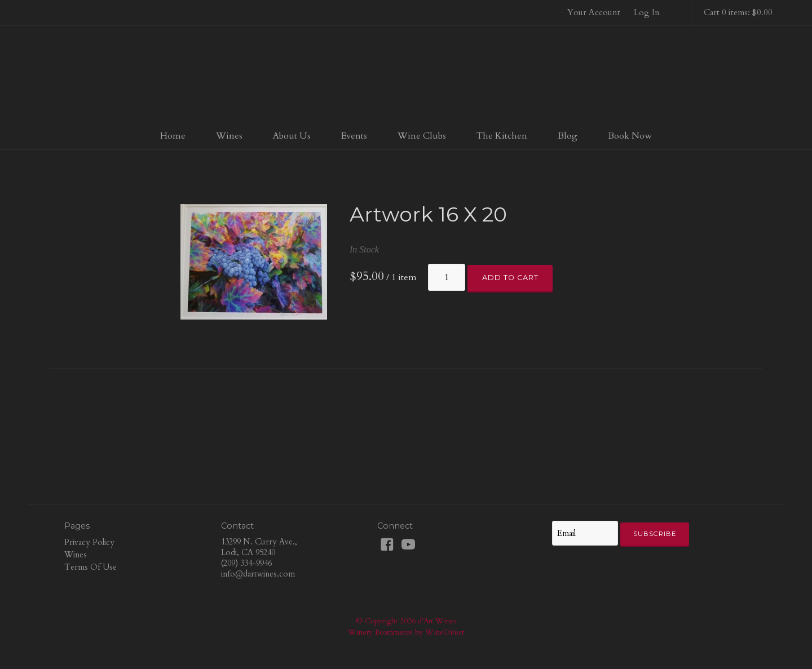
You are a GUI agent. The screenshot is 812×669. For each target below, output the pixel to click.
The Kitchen (502, 136)
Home (173, 136)
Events (354, 136)
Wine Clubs (422, 136)
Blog (568, 136)
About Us (292, 136)
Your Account (594, 12)
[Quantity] (447, 277)
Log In (647, 12)
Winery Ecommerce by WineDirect (406, 632)
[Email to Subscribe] (585, 533)
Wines (229, 136)
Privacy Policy (89, 542)
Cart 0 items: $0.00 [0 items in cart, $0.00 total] (738, 12)
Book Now (630, 136)
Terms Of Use (91, 567)
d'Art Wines (406, 76)
